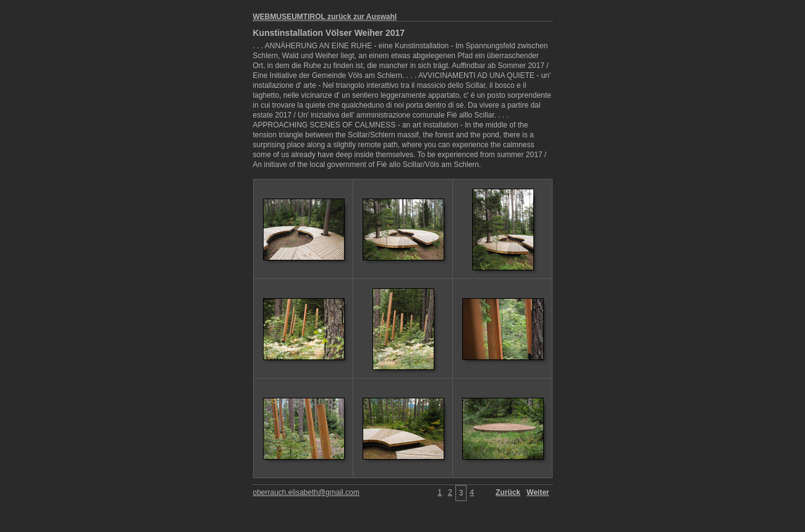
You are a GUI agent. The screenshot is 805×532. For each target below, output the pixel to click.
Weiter (538, 492)
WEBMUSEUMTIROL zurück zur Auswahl (325, 17)
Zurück (508, 492)
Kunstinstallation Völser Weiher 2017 (329, 33)
